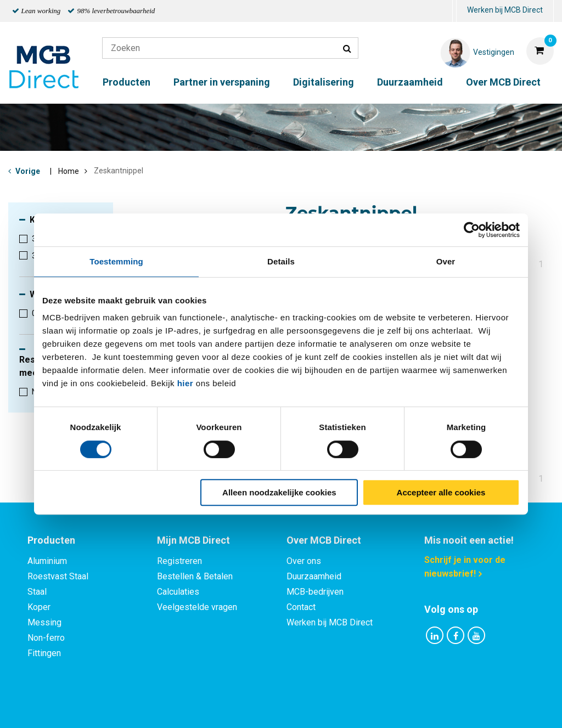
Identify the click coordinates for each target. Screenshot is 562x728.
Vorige (28, 171)
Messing (44, 622)
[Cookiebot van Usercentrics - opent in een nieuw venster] (472, 230)
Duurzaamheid (410, 82)
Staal (37, 592)
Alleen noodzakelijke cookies (279, 492)
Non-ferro (46, 638)
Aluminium (47, 561)
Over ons (304, 561)
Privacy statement (163, 707)
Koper (39, 607)
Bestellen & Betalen (195, 576)
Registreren (179, 561)
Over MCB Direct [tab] (324, 540)
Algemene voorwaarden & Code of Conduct (295, 707)
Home (69, 171)
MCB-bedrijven (315, 592)
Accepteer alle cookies (441, 492)
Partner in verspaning (222, 82)
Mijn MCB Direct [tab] (193, 540)
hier (186, 383)
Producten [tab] (51, 540)
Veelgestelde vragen (197, 607)
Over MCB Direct (503, 82)
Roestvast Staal (58, 576)
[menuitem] (454, 11)
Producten (127, 82)
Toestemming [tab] (116, 261)
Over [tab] (446, 261)
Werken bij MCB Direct (505, 10)
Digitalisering (324, 82)
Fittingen (44, 653)
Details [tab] (281, 261)
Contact (301, 607)
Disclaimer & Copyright (437, 707)
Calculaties (178, 592)
